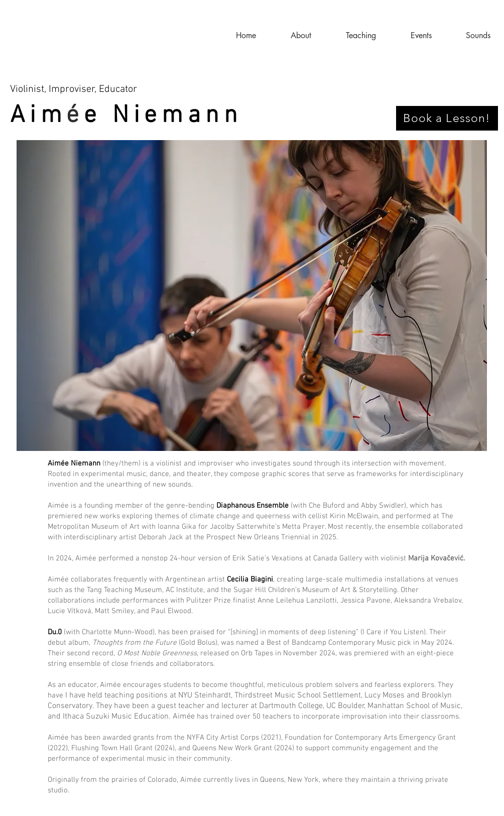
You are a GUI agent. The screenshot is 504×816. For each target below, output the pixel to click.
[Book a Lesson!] (447, 118)
